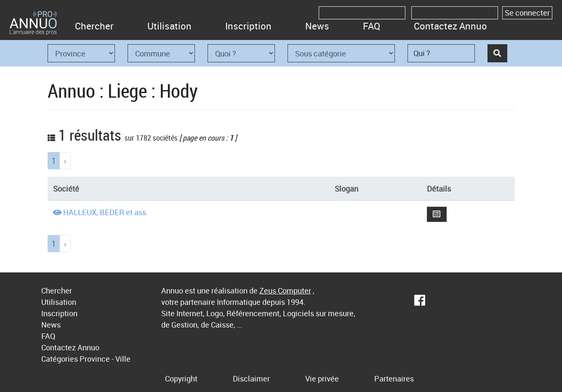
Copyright (181, 379)
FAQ (372, 26)
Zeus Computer (285, 291)
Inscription (248, 26)
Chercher (94, 26)
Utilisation (169, 26)
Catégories (60, 359)
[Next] (65, 161)
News (317, 26)
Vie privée (322, 379)
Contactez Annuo (450, 26)
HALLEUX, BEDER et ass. (106, 212)
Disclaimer (251, 379)
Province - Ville (105, 359)
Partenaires (394, 379)
